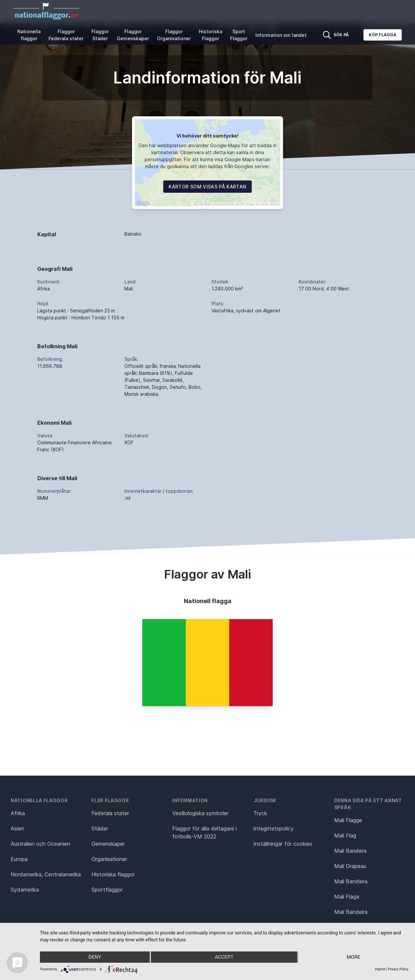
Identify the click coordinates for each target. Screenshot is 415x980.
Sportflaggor (107, 890)
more (353, 957)
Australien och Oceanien (40, 844)
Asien (17, 828)
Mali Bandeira (351, 912)
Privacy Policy (398, 969)
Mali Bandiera (351, 881)
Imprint (380, 969)
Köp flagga (383, 35)
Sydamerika (25, 890)
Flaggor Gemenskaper (133, 35)
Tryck (260, 813)
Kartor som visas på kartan (207, 187)
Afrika (18, 813)
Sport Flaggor (239, 35)
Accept (224, 957)
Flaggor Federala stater (66, 35)
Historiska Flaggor (210, 35)
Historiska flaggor (113, 874)
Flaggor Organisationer (174, 35)
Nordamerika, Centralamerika (46, 874)
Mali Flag (345, 835)
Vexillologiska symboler (200, 813)
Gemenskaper (108, 844)
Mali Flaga (347, 897)
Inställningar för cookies (283, 844)
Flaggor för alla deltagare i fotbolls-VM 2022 (205, 832)
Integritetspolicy (274, 828)
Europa (19, 859)
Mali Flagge (348, 820)
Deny (95, 957)
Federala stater (110, 813)
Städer (100, 828)
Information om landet (281, 35)
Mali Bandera (350, 851)
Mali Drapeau (350, 866)
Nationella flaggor (29, 35)
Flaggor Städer (100, 35)
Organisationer (109, 859)
